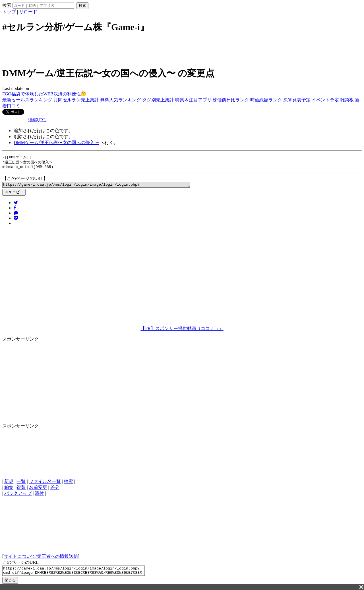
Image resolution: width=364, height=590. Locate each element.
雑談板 (347, 100)
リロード (28, 12)
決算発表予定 (297, 100)
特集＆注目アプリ (193, 100)
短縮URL (37, 120)
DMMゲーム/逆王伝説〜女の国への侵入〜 (56, 143)
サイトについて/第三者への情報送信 (41, 559)
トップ (9, 12)
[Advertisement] (182, 49)
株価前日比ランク (231, 100)
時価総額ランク (266, 100)
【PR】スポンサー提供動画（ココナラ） (182, 331)
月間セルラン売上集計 (76, 100)
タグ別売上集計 (158, 100)
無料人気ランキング (121, 100)
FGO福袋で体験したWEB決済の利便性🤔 (44, 94)
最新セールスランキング (27, 100)
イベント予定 (325, 100)
